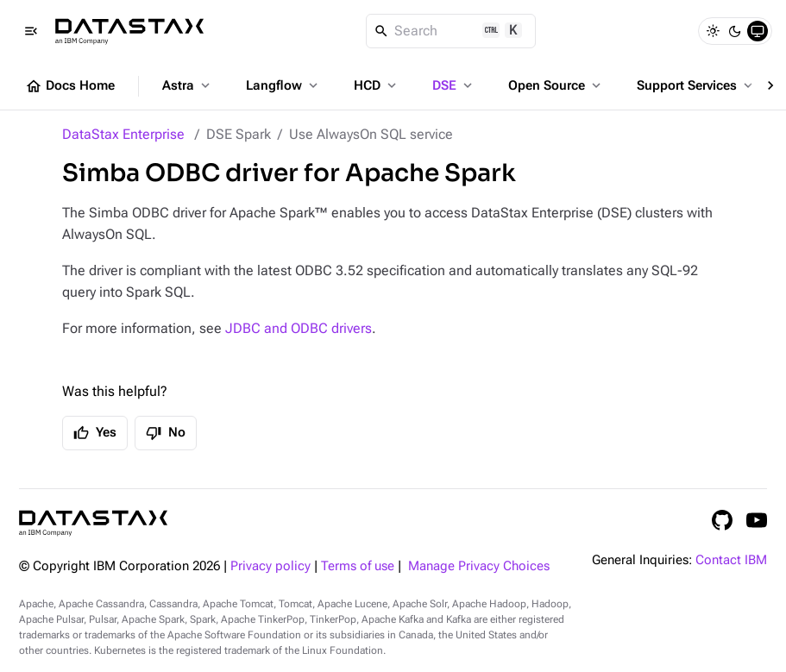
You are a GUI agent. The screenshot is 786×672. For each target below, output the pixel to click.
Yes (95, 433)
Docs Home (70, 86)
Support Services (696, 85)
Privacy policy (270, 566)
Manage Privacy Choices (479, 566)
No (166, 433)
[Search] (451, 31)
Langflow (283, 85)
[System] (758, 31)
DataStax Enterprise (123, 134)
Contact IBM (731, 560)
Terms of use (358, 566)
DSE (454, 85)
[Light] (713, 31)
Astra (188, 85)
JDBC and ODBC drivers (299, 328)
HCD (377, 85)
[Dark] (735, 31)
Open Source (556, 85)
